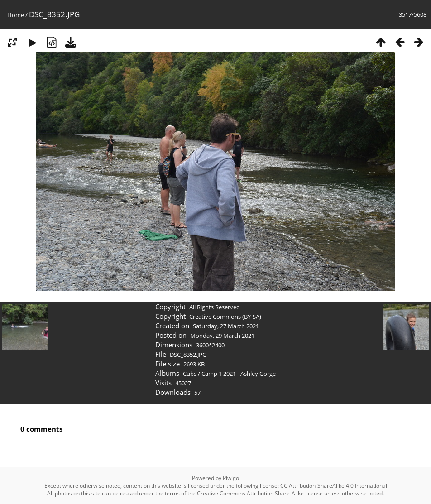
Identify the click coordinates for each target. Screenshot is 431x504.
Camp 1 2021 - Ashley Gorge (239, 374)
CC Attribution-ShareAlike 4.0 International (334, 486)
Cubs (190, 374)
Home (16, 15)
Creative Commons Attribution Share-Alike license (260, 493)
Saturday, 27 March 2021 (226, 326)
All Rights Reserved (215, 307)
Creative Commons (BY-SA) (225, 317)
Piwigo (231, 478)
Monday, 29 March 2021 (222, 336)
